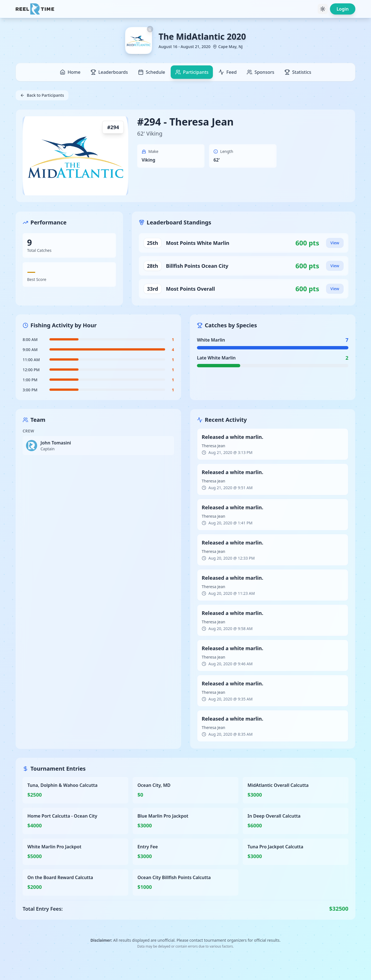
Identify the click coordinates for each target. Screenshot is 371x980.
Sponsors (261, 72)
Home (70, 72)
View (335, 243)
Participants (192, 72)
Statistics (298, 72)
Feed (228, 72)
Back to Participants (42, 95)
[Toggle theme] (323, 9)
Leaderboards (109, 72)
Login (343, 9)
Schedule (152, 72)
